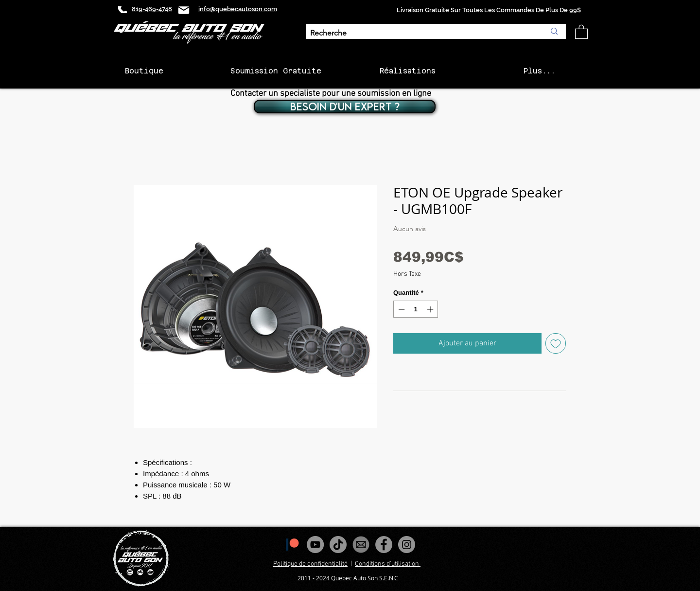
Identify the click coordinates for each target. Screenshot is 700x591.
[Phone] (122, 10)
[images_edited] (361, 545)
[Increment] (431, 309)
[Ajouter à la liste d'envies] (556, 343)
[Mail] (184, 10)
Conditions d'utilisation (388, 564)
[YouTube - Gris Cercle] (315, 545)
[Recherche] (420, 33)
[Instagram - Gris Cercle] (407, 545)
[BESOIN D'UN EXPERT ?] (345, 107)
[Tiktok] (338, 545)
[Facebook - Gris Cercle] (384, 545)
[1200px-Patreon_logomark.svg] (292, 545)
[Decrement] (401, 309)
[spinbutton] (416, 309)
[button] (581, 31)
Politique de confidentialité (310, 564)
